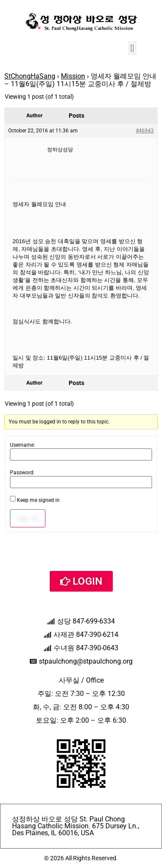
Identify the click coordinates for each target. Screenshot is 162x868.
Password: (22, 473)
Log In (28, 518)
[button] (132, 48)
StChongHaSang (30, 76)
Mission (73, 76)
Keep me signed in (38, 500)
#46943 (145, 131)
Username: (22, 445)
